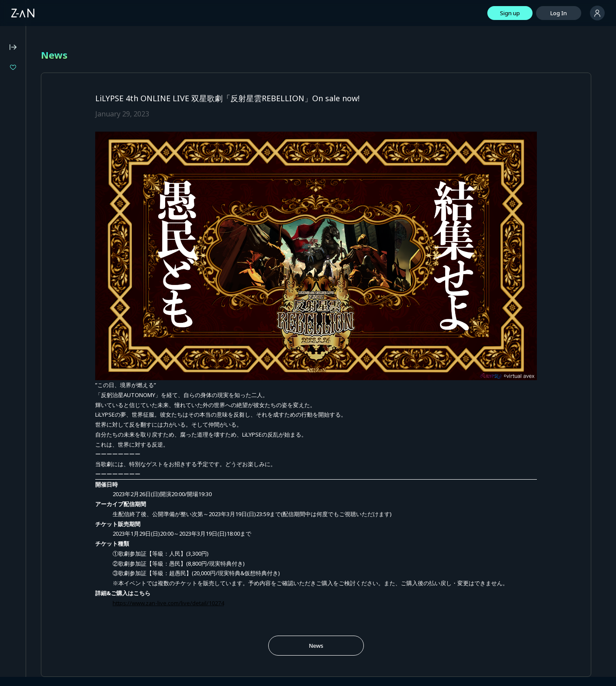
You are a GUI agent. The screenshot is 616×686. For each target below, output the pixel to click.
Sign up (510, 13)
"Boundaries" (38, 141)
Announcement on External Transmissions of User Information (52, 323)
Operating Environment (37, 248)
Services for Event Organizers (45, 349)
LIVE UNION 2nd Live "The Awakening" (64, 112)
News (360, 606)
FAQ (11, 236)
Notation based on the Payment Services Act (47, 305)
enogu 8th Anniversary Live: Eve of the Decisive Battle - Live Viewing (64, 97)
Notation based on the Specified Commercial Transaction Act (48, 287)
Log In (559, 13)
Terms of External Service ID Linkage (54, 338)
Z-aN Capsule (56, 196)
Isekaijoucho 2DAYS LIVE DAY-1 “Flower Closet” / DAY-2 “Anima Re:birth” (64, 82)
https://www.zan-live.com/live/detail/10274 (255, 564)
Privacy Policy (24, 272)
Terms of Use (24, 260)
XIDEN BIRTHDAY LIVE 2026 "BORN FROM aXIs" (64, 126)
